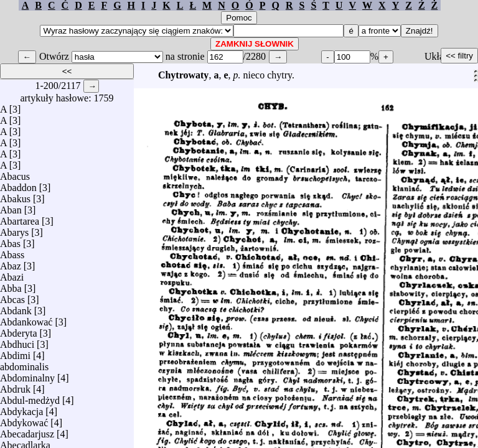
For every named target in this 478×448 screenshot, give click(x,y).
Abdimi (15, 352)
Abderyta (19, 330)
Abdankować (26, 319)
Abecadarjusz (27, 431)
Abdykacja (21, 408)
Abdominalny (27, 375)
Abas (10, 240)
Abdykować (24, 420)
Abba (11, 285)
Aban (11, 207)
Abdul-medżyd (30, 397)
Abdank (16, 308)
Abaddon (18, 184)
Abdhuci (17, 341)
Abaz (11, 263)
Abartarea (20, 218)
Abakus (15, 196)
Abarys (14, 229)
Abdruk (15, 386)
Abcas (12, 296)
